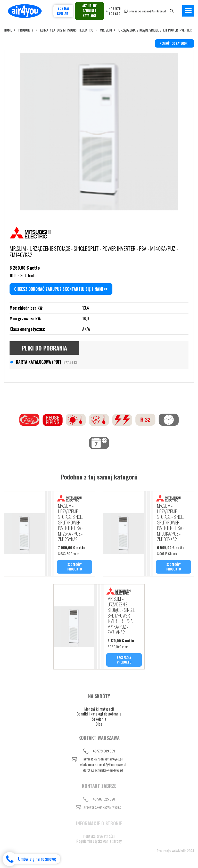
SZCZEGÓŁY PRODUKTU (75, 567)
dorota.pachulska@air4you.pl (103, 770)
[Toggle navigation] (188, 11)
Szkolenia (99, 719)
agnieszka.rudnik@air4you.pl (147, 11)
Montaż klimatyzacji (99, 709)
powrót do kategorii (175, 43)
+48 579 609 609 (103, 751)
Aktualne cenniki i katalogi (89, 11)
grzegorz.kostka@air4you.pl (103, 807)
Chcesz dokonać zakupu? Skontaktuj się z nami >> (61, 289)
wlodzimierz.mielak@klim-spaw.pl (103, 764)
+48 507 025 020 (103, 799)
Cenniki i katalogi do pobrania (99, 714)
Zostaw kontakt (63, 11)
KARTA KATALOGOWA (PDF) (47, 362)
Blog (99, 724)
